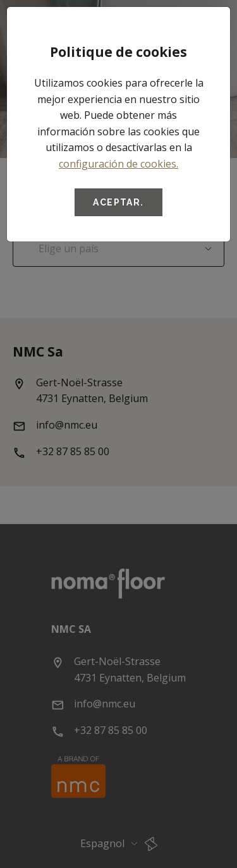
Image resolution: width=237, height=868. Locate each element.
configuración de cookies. (118, 164)
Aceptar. (118, 202)
